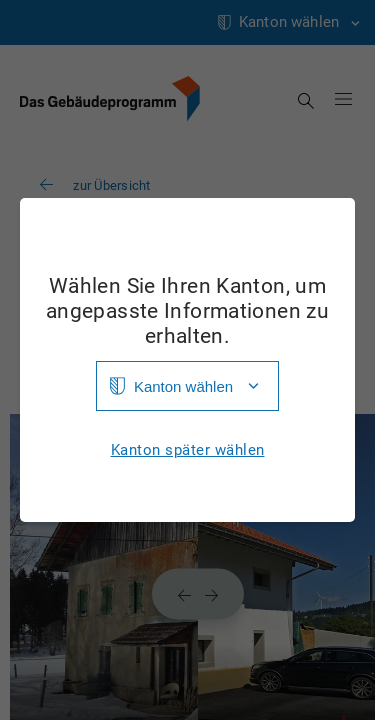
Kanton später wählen (188, 450)
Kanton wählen (183, 386)
